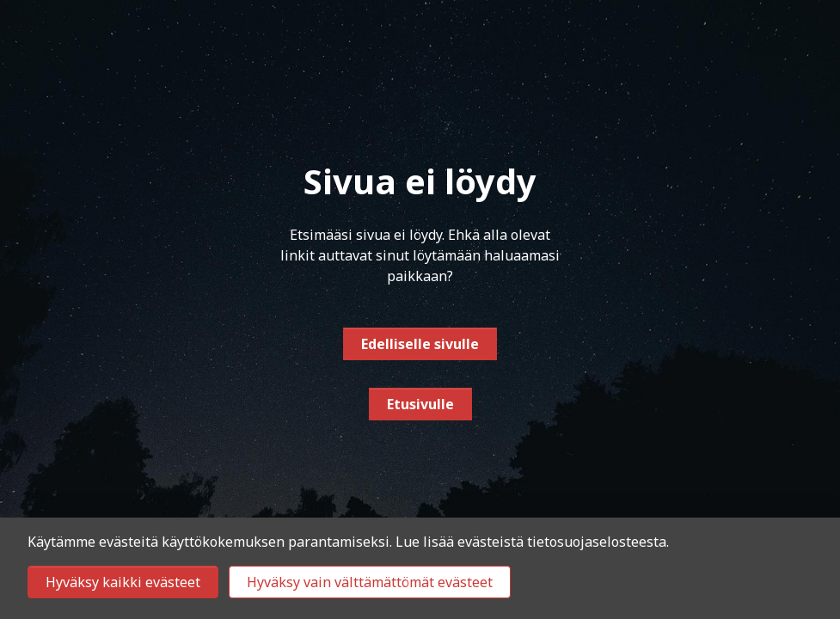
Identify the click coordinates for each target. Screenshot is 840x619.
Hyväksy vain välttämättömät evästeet (370, 582)
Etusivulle (420, 404)
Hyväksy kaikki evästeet (123, 582)
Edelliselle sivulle (420, 344)
